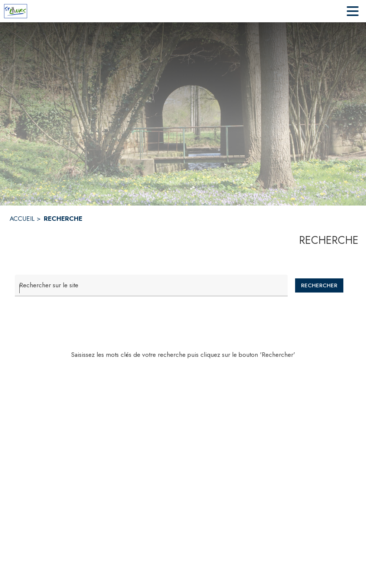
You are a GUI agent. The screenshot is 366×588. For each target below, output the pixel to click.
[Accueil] (16, 11)
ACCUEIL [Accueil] (22, 219)
